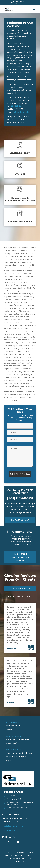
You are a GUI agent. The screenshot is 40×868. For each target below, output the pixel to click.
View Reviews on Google (20, 597)
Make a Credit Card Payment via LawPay (20, 557)
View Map (11, 761)
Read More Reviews (20, 588)
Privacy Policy (25, 855)
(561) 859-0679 (17, 106)
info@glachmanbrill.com (22, 112)
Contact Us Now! (20, 520)
